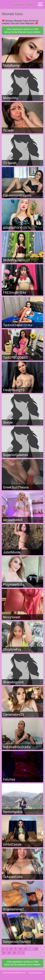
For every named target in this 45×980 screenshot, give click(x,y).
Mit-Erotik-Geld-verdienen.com (14, 973)
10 (20, 949)
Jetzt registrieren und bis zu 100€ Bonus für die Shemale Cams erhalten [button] (22, 31)
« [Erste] (3, 949)
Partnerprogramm (35, 973)
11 (25, 949)
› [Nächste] (19, 953)
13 (36, 949)
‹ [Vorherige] (7, 949)
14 (4, 953)
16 (14, 953)
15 (9, 953)
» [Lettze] (23, 953)
